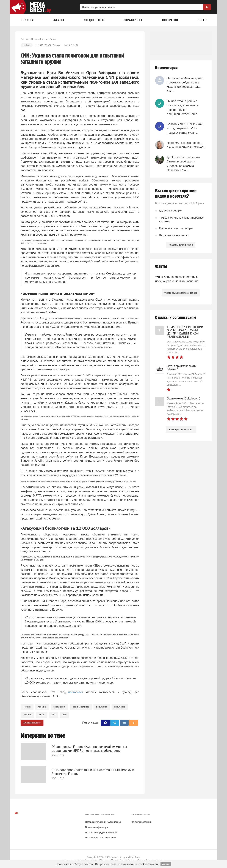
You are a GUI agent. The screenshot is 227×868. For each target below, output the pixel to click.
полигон (27, 715)
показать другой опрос (181, 245)
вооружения (59, 707)
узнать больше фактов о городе (181, 293)
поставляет (77, 692)
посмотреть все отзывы (181, 430)
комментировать (32, 723)
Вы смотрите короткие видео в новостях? (176, 194)
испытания (102, 707)
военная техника (81, 707)
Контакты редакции (141, 822)
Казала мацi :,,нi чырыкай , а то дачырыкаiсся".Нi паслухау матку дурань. (186, 128)
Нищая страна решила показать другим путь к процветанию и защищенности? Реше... (183, 108)
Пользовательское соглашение (100, 838)
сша (54, 715)
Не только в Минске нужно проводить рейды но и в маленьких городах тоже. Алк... (185, 85)
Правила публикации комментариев (103, 822)
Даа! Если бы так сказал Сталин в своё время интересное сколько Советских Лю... (183, 164)
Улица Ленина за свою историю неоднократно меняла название (177, 279)
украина (42, 707)
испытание (120, 707)
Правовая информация (97, 827)
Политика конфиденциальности (101, 832)
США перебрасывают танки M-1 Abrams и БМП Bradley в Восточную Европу (93, 769)
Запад (41, 715)
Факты (161, 267)
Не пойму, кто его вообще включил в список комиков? (186, 145)
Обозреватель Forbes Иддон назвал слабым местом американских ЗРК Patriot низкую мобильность (89, 746)
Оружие (27, 707)
